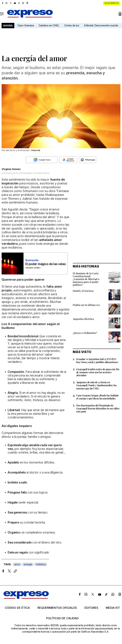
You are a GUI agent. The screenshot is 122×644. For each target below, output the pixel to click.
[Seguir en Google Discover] (68, 160)
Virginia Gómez (11, 169)
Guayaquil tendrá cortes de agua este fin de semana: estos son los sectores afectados (98, 372)
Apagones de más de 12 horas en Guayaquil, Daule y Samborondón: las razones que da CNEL (96, 385)
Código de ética (17, 608)
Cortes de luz (72, 25)
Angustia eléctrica (83, 319)
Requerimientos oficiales (57, 608)
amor (17, 564)
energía (28, 564)
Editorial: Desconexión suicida (101, 25)
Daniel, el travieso (83, 291)
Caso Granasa (26, 25)
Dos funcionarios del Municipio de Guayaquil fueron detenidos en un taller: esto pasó (98, 408)
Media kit (113, 608)
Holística (41, 564)
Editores (91, 608)
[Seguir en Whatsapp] (88, 160)
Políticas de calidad (62, 618)
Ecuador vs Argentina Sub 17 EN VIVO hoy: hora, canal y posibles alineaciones (97, 360)
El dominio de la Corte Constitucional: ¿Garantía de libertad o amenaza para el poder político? (86, 279)
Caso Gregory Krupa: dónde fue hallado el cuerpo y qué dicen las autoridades (97, 397)
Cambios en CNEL (49, 25)
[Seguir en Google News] (42, 160)
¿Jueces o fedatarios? (85, 333)
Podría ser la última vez (86, 305)
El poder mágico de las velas (46, 264)
